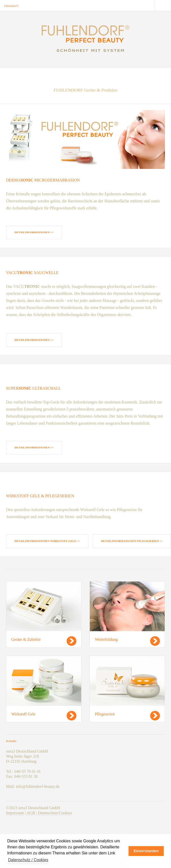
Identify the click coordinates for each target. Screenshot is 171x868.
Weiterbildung (106, 639)
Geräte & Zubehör (26, 639)
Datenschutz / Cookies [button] (28, 860)
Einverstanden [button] (146, 851)
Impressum (15, 813)
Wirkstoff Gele (23, 714)
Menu (163, 6)
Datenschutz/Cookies (55, 813)
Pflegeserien (105, 714)
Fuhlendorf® (11, 6)
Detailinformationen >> (34, 232)
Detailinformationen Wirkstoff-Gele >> (47, 541)
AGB (31, 813)
